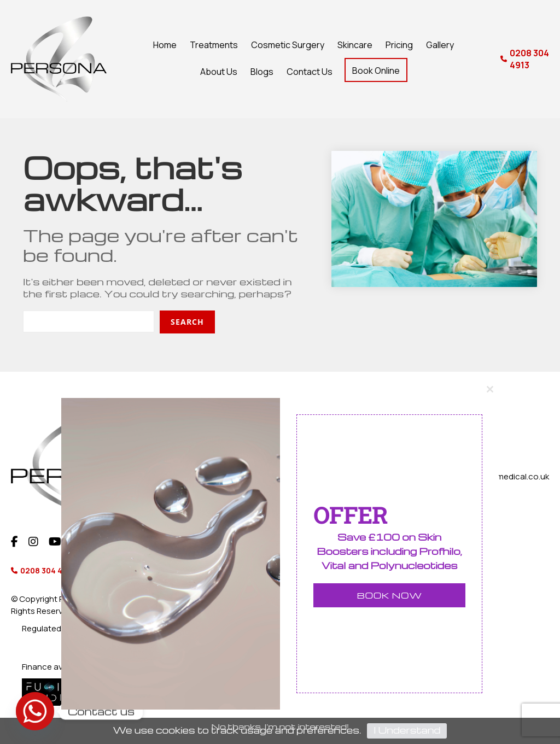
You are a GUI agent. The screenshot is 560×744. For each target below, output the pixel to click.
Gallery (440, 45)
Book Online (376, 71)
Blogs (262, 72)
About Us (219, 72)
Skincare (355, 45)
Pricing (399, 45)
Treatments (214, 45)
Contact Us (310, 72)
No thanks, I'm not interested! (280, 727)
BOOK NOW (390, 596)
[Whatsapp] (35, 711)
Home (165, 45)
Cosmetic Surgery (288, 45)
